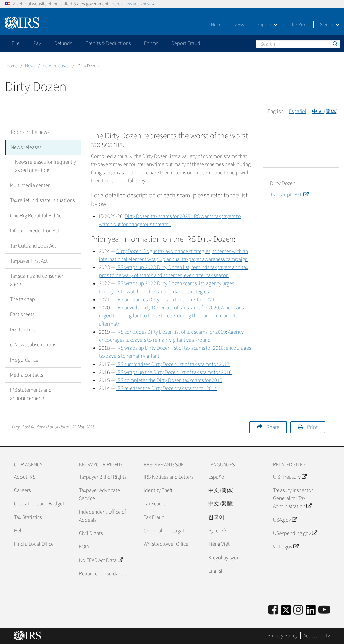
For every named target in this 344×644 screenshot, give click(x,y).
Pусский (218, 531)
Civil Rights (91, 533)
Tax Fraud (154, 517)
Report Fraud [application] (186, 43)
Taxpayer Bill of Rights (103, 477)
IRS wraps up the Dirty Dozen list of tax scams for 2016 (174, 372)
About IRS (25, 477)
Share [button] (273, 427)
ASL (302, 195)
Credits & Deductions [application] (108, 43)
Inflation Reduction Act (35, 231)
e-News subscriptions (33, 345)
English (268, 25)
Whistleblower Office (166, 544)
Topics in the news (30, 132)
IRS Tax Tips (23, 330)
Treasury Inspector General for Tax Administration (293, 498)
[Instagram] (298, 610)
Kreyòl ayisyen (224, 558)
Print (312, 427)
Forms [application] (151, 43)
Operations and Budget (39, 504)
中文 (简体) (325, 111)
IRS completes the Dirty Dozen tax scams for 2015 (169, 380)
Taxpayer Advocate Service (99, 494)
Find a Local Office (34, 544)
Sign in (330, 25)
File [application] (16, 43)
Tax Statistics (28, 517)
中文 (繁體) (221, 504)
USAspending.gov (295, 533)
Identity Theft (158, 490)
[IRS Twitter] (286, 612)
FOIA (84, 547)
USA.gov (285, 520)
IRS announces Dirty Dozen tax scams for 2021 (165, 300)
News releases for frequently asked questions (46, 166)
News (239, 25)
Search (335, 44)
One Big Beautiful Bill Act (37, 216)
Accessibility (317, 636)
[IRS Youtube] (324, 610)
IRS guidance (24, 360)
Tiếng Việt (219, 544)
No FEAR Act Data (101, 560)
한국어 (216, 517)
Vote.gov (286, 547)
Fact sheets (22, 314)
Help (216, 25)
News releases (56, 66)
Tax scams (155, 504)
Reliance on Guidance (103, 574)
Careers (22, 490)
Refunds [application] (63, 43)
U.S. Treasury (290, 477)
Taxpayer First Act (29, 261)
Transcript (281, 195)
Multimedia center (30, 185)
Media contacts (27, 375)
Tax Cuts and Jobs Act (33, 246)
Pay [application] (37, 43)
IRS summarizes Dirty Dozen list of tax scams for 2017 (173, 364)
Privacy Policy (283, 636)
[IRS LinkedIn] (311, 612)
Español (298, 111)
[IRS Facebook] (273, 610)
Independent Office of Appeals (102, 516)
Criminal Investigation (168, 531)
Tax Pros (299, 25)
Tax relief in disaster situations (42, 200)
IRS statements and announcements (31, 394)
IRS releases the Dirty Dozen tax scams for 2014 (167, 388)
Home (12, 66)
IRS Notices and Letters (169, 477)
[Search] (298, 44)
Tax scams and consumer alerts (37, 280)
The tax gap (23, 299)
